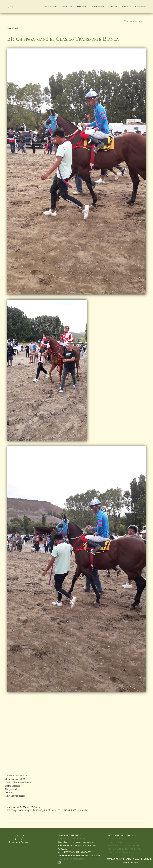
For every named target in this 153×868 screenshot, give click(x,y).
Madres (82, 7)
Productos (97, 7)
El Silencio (51, 7)
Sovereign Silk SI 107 (31, 810)
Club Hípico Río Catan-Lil (18, 776)
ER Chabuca (50, 810)
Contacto (140, 7)
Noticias (126, 7)
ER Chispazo (14, 810)
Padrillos (67, 7)
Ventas (113, 7)
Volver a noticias (134, 21)
